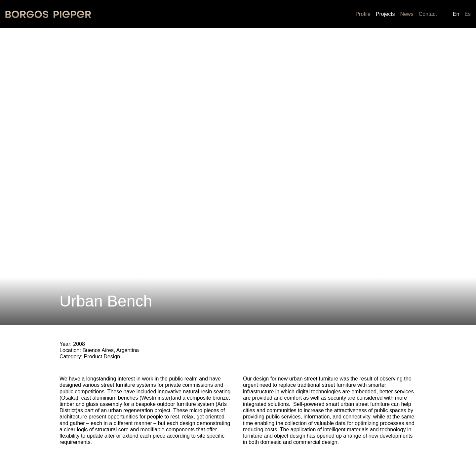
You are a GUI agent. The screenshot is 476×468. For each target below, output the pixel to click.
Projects (385, 14)
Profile (363, 14)
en (456, 14)
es (468, 14)
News (407, 14)
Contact (428, 14)
